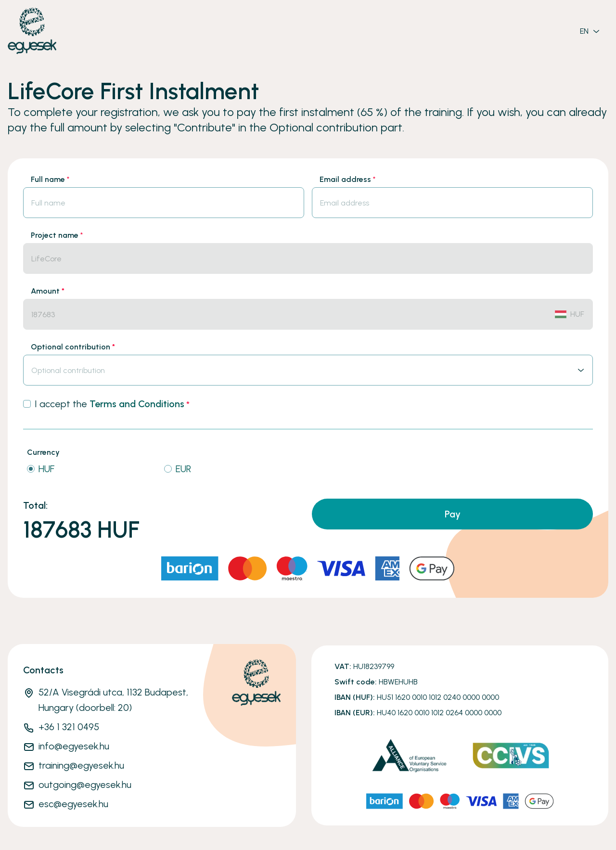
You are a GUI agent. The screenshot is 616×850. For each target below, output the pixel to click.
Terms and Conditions (137, 404)
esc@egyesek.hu (73, 804)
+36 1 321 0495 (69, 727)
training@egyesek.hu (81, 765)
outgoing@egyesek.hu (85, 785)
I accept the (112, 404)
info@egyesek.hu (74, 746)
